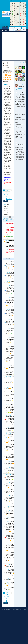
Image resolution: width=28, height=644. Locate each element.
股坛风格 (23, 30)
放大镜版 (24, 30)
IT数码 (25, 6)
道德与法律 (16, 22)
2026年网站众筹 (10, 223)
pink (20, 30)
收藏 (20, 30)
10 (4, 194)
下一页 (5, 196)
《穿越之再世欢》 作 (20, 149)
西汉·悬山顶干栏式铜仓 (20, 119)
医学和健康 (22, 6)
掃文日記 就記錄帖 (19, 148)
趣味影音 (6, 214)
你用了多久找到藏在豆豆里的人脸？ (10, 497)
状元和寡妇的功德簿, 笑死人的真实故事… (10, 373)
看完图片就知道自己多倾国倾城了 (10, 446)
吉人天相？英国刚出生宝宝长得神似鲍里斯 (10, 512)
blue (17, 30)
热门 (7, 221)
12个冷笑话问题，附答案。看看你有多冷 (10, 535)
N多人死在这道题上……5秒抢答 (10, 321)
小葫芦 (16, 88)
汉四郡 (17, 123)
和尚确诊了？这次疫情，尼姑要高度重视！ (10, 456)
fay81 (23, 88)
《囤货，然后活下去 (20, 154)
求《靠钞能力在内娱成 (20, 106)
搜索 (24, 28)
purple (22, 30)
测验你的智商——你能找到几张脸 (10, 357)
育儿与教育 (14, 14)
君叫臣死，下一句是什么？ (10, 263)
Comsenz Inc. (9, 611)
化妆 (12, 391)
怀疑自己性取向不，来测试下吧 (10, 571)
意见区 (25, 22)
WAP (25, 609)
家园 (15, 28)
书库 (19, 28)
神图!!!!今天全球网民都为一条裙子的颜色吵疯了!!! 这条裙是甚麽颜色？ (10, 418)
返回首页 (10, 199)
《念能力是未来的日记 (20, 98)
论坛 (11, 28)
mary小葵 (21, 85)
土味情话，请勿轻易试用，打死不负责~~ (10, 435)
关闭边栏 (22, 62)
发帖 (6, 201)
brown (19, 30)
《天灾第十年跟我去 (20, 160)
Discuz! (9, 609)
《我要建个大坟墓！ (20, 144)
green (21, 30)
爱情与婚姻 (20, 6)
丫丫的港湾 (15, 609)
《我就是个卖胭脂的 (20, 146)
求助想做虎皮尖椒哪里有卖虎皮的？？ (10, 546)
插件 (11, 30)
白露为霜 (20, 88)
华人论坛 (5, 30)
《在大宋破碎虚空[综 (20, 153)
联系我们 (21, 609)
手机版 (26, 30)
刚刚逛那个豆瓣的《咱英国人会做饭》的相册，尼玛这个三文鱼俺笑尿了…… (10, 525)
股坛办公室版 (25, 30)
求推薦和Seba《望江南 (20, 105)
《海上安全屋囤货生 (20, 156)
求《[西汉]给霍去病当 (20, 103)
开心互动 (6, 210)
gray (18, 30)
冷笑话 (12, 440)
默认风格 (16, 30)
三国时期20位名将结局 (20, 121)
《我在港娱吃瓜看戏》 (20, 96)
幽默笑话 (6, 206)
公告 (8, 205)
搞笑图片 (6, 208)
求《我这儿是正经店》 (20, 101)
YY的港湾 (5, 28)
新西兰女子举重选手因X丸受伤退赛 (10, 429)
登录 (25, 1)
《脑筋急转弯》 (19, 118)
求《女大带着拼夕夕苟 (20, 100)
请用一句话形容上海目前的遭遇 (10, 491)
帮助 (24, 30)
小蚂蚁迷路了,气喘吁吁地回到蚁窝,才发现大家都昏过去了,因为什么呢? (10, 350)
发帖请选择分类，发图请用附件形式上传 (10, 251)
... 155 (7, 194)
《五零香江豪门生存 (20, 158)
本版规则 (6, 84)
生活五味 (6, 212)
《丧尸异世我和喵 (19, 151)
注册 (22, 1)
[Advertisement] (13, 46)
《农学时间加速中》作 (20, 94)
